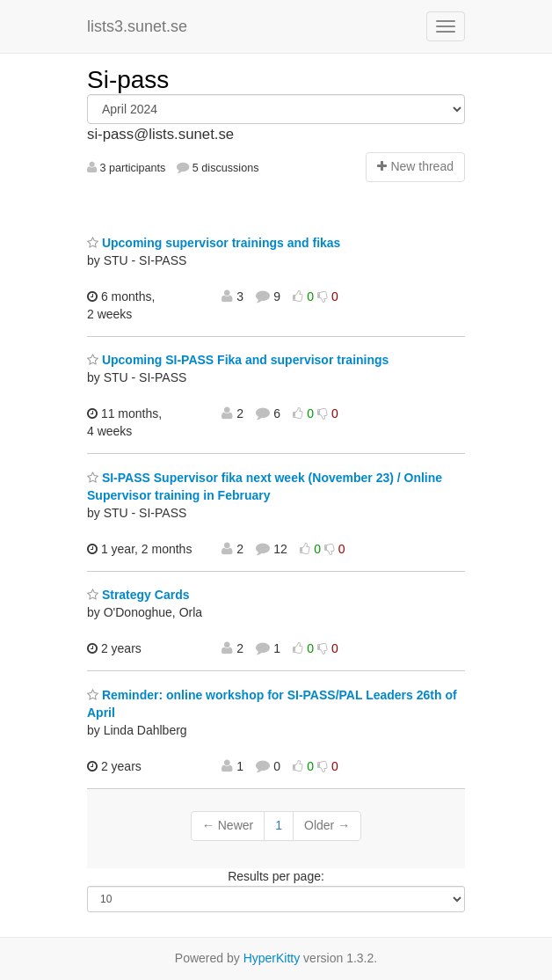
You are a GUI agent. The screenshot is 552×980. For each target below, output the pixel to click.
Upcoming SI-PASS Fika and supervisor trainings (238, 360)
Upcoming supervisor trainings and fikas (214, 243)
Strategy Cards (138, 595)
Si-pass (128, 80)
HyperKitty (272, 958)
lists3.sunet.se (137, 26)
